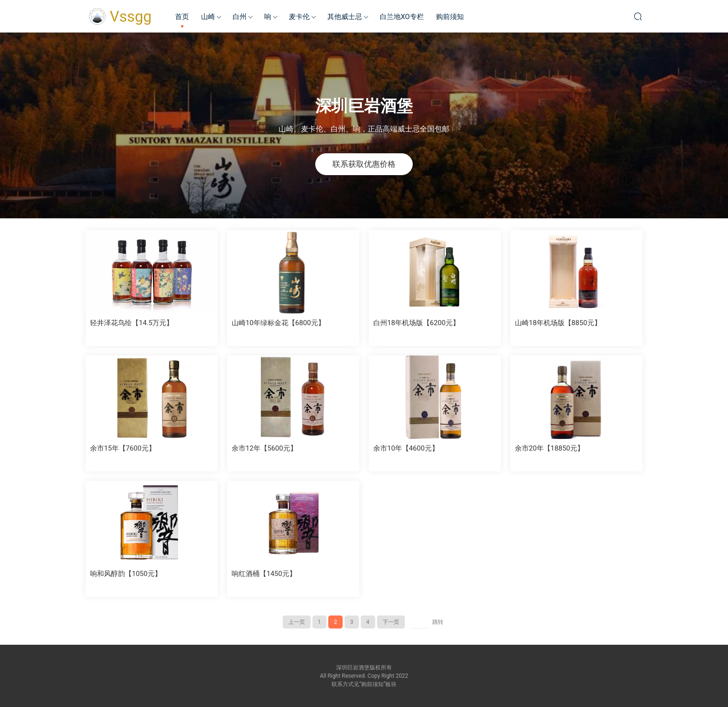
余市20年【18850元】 (549, 448)
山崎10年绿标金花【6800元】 (278, 323)
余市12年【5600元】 (264, 448)
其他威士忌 (345, 17)
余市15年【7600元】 (123, 448)
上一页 (297, 622)
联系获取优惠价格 (364, 164)
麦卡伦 (299, 17)
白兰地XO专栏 (402, 17)
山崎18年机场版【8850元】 (558, 323)
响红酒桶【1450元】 (264, 574)
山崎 (208, 17)
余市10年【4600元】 (406, 448)
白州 (240, 17)
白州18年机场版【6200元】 (416, 323)
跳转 (438, 622)
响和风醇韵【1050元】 (126, 574)
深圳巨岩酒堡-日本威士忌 (120, 16)
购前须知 (450, 17)
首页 (182, 17)
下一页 (391, 622)
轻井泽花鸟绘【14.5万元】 (132, 323)
